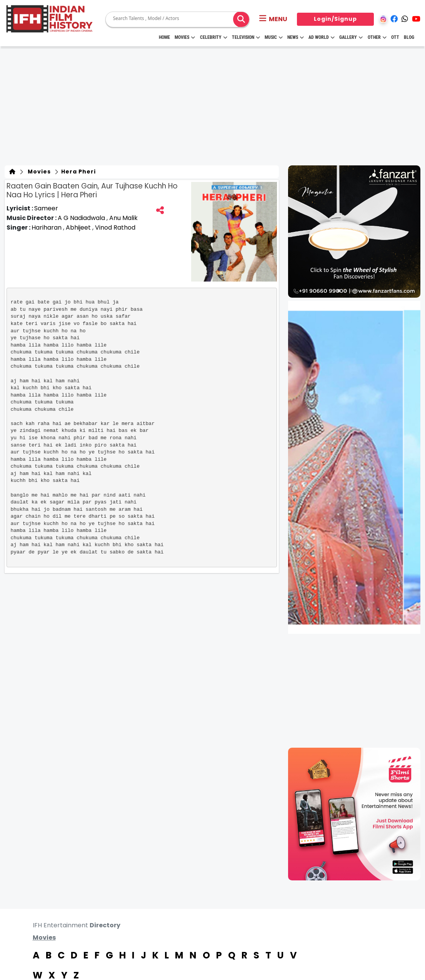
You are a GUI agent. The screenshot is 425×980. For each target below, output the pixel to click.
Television (246, 37)
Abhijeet (79, 227)
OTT (395, 37)
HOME (164, 37)
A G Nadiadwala (82, 218)
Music (274, 37)
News (296, 37)
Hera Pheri (78, 172)
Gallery (351, 37)
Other (377, 37)
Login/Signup (335, 19)
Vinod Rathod (115, 227)
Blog (409, 37)
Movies (185, 37)
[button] (273, 19)
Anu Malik (123, 218)
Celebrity (214, 37)
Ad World (322, 37)
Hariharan (47, 227)
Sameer (46, 208)
